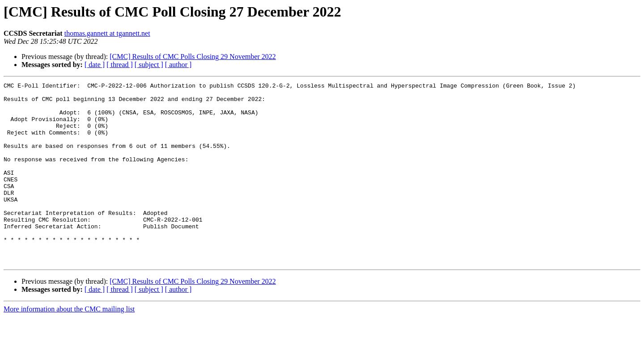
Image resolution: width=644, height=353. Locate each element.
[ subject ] (149, 65)
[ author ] (178, 65)
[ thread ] (120, 65)
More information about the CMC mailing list (69, 345)
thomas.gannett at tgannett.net (107, 33)
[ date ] (95, 65)
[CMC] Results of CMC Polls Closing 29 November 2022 (193, 57)
